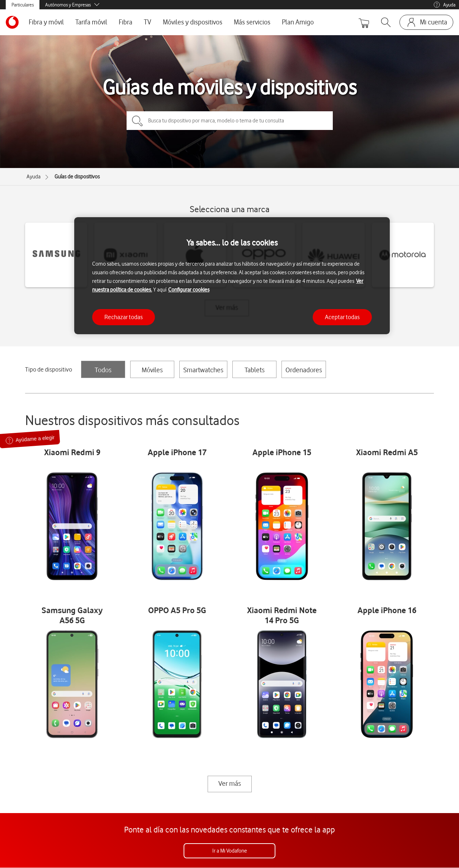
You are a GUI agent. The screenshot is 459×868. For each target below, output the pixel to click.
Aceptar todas (342, 317)
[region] (232, 276)
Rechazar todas (124, 317)
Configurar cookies (189, 290)
